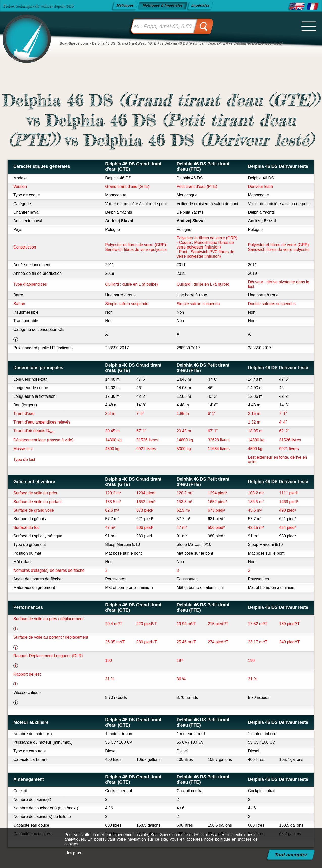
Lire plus (73, 853)
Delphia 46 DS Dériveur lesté (278, 166)
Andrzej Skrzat (119, 221)
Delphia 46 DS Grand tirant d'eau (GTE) (133, 167)
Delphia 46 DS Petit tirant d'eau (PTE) (203, 167)
